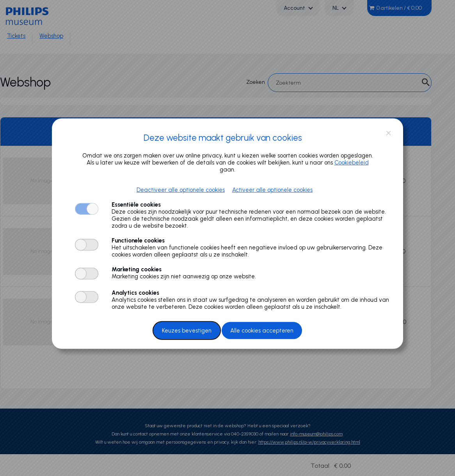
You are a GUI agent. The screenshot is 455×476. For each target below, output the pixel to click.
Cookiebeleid (352, 163)
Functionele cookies (138, 241)
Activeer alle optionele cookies (272, 190)
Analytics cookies (135, 293)
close (388, 133)
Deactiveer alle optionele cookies (181, 190)
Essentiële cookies (136, 205)
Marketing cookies (137, 269)
